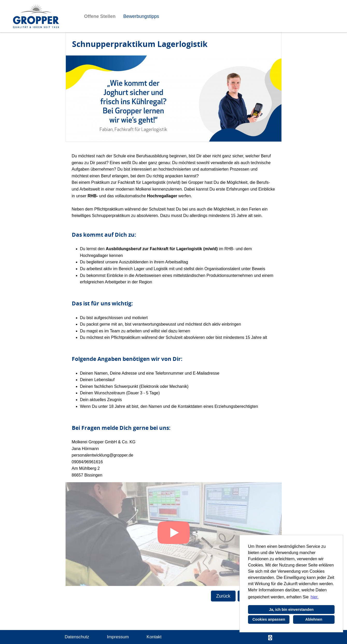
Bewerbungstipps (141, 16)
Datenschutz (77, 637)
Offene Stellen (100, 16)
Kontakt (154, 637)
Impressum (118, 637)
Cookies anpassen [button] (269, 619)
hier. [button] (315, 597)
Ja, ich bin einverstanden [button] (291, 610)
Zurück (223, 596)
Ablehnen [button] (314, 619)
